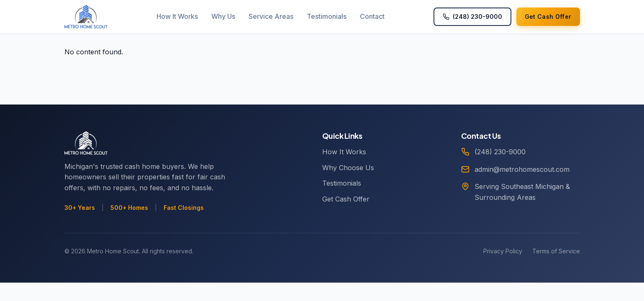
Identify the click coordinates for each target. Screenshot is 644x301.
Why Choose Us (348, 168)
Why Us (223, 16)
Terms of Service (556, 251)
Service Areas (271, 16)
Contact (372, 16)
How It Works (177, 16)
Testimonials (327, 16)
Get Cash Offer (346, 199)
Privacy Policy (503, 251)
